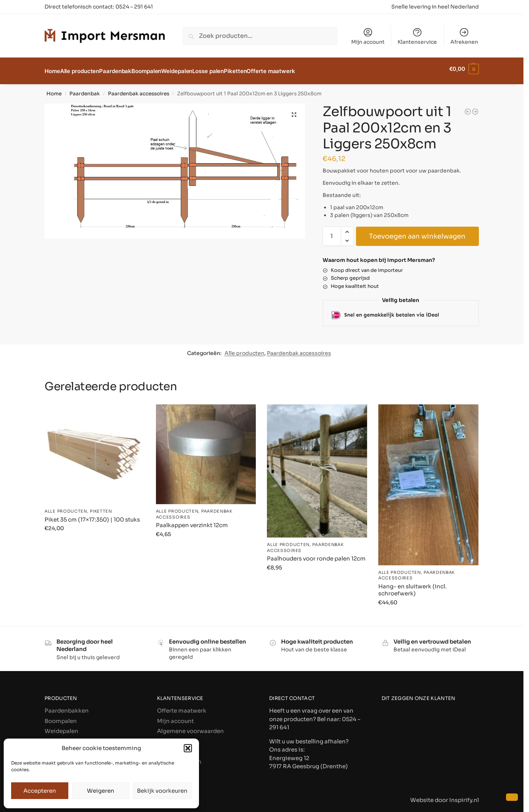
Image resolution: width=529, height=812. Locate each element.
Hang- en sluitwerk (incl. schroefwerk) (412, 586)
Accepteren (40, 791)
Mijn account (368, 36)
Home (54, 90)
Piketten (101, 507)
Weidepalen (61, 727)
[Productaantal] (332, 232)
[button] (188, 748)
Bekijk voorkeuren (162, 791)
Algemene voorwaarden (190, 727)
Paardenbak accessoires (139, 90)
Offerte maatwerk (182, 706)
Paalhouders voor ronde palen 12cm (316, 554)
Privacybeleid (176, 737)
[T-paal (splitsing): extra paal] (475, 108)
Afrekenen (464, 36)
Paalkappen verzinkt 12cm (192, 521)
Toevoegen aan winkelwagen (417, 232)
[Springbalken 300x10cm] (468, 108)
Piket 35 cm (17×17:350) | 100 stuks (92, 515)
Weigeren (101, 791)
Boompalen (61, 717)
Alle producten (244, 349)
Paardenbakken (67, 706)
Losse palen (61, 737)
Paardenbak (85, 90)
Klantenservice (417, 36)
